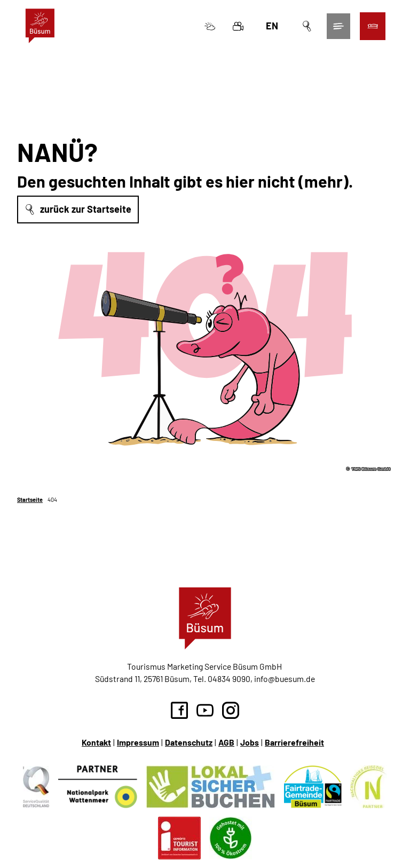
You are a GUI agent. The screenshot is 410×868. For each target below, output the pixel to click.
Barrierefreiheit (294, 742)
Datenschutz (189, 742)
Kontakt (96, 742)
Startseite (30, 499)
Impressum (138, 742)
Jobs (250, 742)
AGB (226, 742)
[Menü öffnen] (337, 27)
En (271, 27)
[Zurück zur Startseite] (41, 27)
